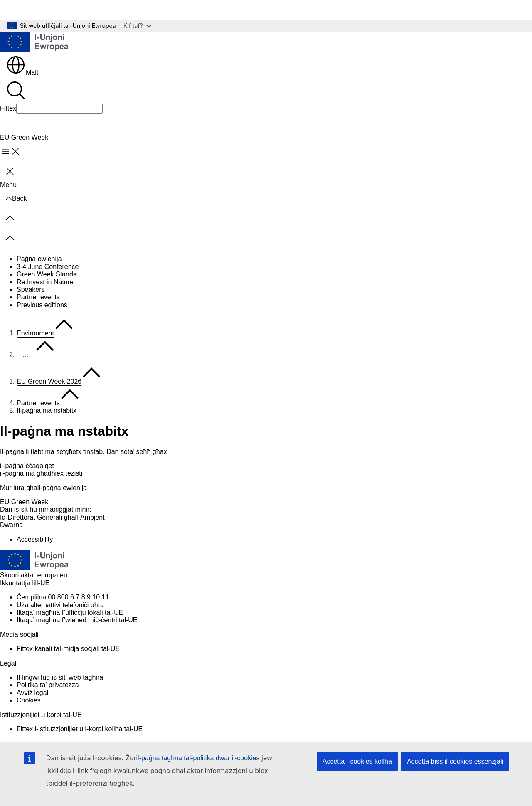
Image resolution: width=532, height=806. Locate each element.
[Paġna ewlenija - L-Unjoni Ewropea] (34, 42)
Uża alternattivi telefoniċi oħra (60, 605)
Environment (35, 333)
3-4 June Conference (48, 267)
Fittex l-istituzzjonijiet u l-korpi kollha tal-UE (80, 729)
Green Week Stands (47, 274)
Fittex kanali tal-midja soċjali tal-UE (68, 649)
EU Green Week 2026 (49, 381)
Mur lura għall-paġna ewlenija (43, 488)
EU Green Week (24, 502)
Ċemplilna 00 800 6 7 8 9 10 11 (63, 597)
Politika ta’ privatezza (48, 685)
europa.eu (52, 575)
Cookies (29, 700)
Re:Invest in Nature (45, 282)
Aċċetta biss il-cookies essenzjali (455, 761)
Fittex (8, 108)
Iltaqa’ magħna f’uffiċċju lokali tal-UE (70, 613)
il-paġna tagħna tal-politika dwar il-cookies (198, 758)
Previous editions (42, 305)
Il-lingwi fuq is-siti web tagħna (60, 677)
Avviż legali (33, 693)
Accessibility (35, 539)
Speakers (31, 290)
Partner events (38, 297)
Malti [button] (23, 73)
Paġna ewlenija (39, 259)
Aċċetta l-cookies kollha (357, 761)
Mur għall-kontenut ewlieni (44, 10)
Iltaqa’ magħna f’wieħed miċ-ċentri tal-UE (77, 620)
